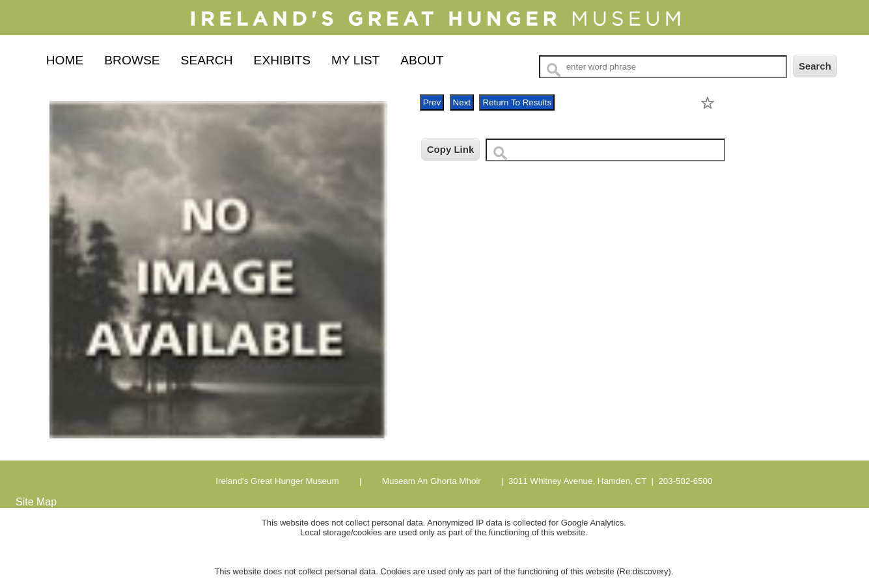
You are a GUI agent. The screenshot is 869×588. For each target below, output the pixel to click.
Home (65, 60)
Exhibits (282, 60)
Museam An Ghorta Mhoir (430, 481)
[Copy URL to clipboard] (605, 150)
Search (207, 60)
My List (355, 60)
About (422, 60)
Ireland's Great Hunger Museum (277, 481)
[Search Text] (663, 67)
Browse (132, 60)
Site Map (36, 502)
